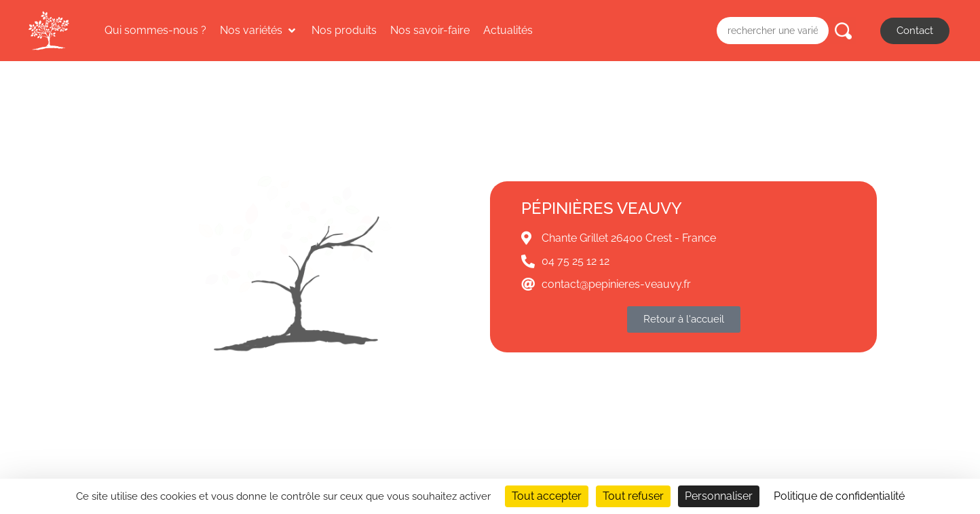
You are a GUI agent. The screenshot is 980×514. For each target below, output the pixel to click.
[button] (259, 31)
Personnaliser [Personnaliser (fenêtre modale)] (719, 496)
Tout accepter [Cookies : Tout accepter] (547, 496)
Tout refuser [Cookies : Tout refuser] (633, 496)
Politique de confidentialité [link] (839, 496)
